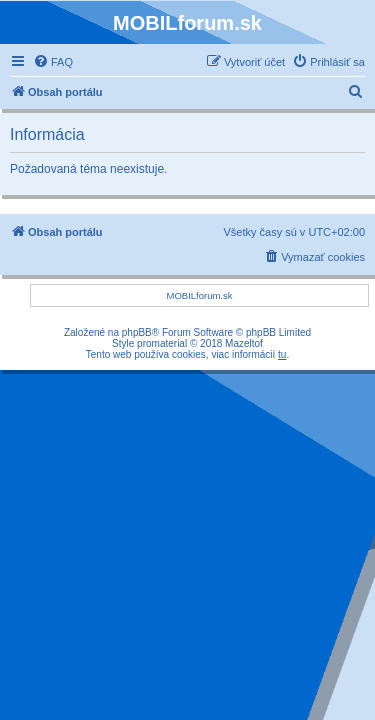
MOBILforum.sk (200, 295)
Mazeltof (244, 343)
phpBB (137, 332)
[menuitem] (53, 62)
